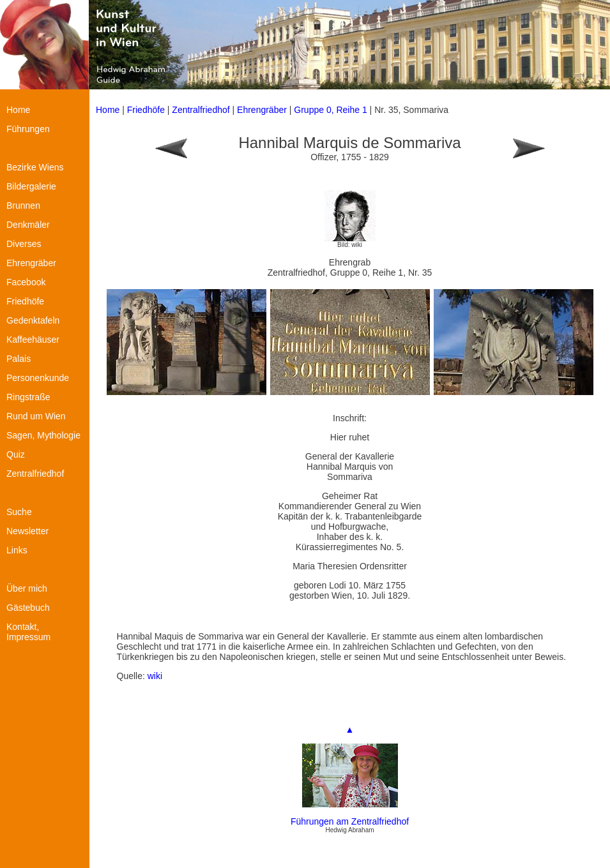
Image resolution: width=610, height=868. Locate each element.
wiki (155, 676)
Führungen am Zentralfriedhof (350, 821)
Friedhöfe (146, 110)
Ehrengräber (262, 110)
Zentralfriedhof (201, 110)
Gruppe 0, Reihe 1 (332, 110)
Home (108, 110)
